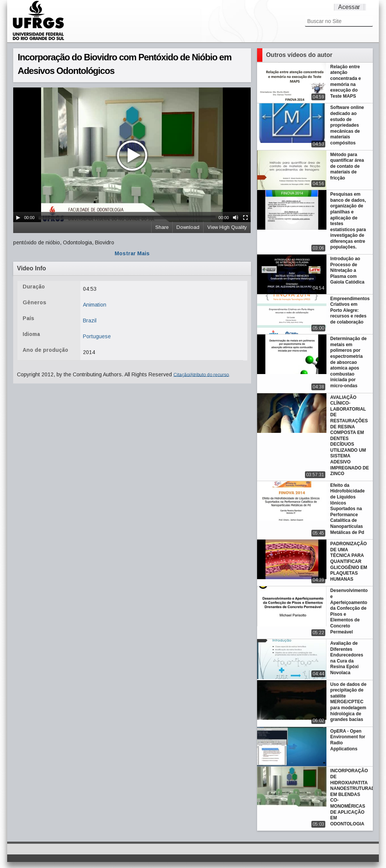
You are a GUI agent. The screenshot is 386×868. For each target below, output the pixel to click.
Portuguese (97, 336)
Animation (95, 305)
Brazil (90, 321)
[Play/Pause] (18, 218)
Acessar (349, 7)
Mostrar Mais (132, 253)
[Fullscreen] (245, 218)
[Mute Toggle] (236, 218)
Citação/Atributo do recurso (201, 374)
